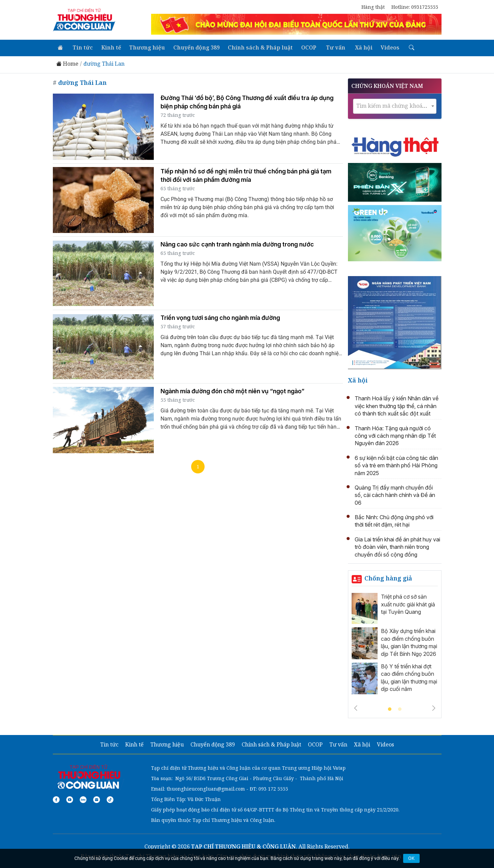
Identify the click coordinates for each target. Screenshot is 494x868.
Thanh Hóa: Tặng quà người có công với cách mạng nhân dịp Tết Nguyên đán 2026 (395, 435)
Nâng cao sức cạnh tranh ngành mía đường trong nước (237, 244)
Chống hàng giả (388, 577)
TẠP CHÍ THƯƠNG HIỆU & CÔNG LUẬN (243, 846)
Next (434, 707)
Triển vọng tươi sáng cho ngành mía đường (220, 317)
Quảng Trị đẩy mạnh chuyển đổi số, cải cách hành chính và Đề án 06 (395, 494)
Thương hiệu (145, 47)
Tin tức (81, 47)
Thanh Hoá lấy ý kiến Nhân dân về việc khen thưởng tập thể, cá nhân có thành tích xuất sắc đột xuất (397, 405)
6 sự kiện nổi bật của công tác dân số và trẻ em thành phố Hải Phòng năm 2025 (396, 465)
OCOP (305, 47)
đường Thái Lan (104, 63)
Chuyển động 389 (193, 47)
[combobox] (395, 105)
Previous (356, 707)
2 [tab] (400, 709)
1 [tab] (390, 709)
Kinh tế (109, 47)
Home (67, 63)
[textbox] (395, 105)
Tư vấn (331, 47)
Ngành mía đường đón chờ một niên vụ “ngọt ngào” (233, 390)
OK (411, 858)
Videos (384, 47)
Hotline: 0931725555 (415, 7)
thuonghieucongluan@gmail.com (206, 788)
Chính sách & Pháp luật (257, 47)
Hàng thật (373, 7)
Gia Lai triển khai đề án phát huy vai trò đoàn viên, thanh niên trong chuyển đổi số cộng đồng (397, 546)
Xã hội (358, 47)
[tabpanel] (395, 645)
